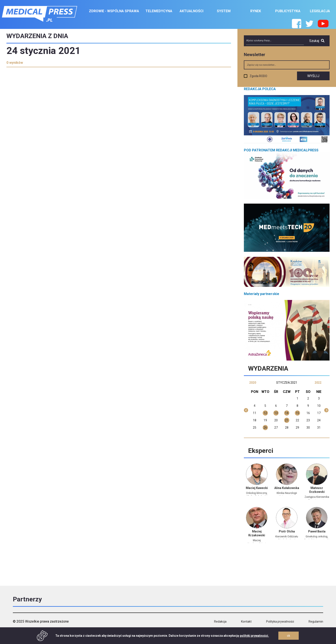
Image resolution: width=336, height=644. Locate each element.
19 (265, 420)
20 (276, 420)
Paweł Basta (317, 531)
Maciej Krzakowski (257, 533)
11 (255, 413)
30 (308, 428)
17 (319, 413)
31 (319, 428)
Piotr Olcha (287, 531)
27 (276, 428)
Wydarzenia (268, 368)
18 (255, 420)
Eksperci (261, 451)
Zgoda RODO (258, 76)
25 (255, 428)
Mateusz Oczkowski (317, 490)
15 (297, 413)
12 (265, 413)
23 (308, 420)
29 (297, 428)
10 (319, 406)
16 (308, 413)
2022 (318, 383)
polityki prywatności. (254, 636)
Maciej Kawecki (257, 488)
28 (287, 428)
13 (276, 413)
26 (265, 428)
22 (297, 420)
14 (287, 413)
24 (319, 420)
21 (287, 420)
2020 (253, 383)
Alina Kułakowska (287, 488)
